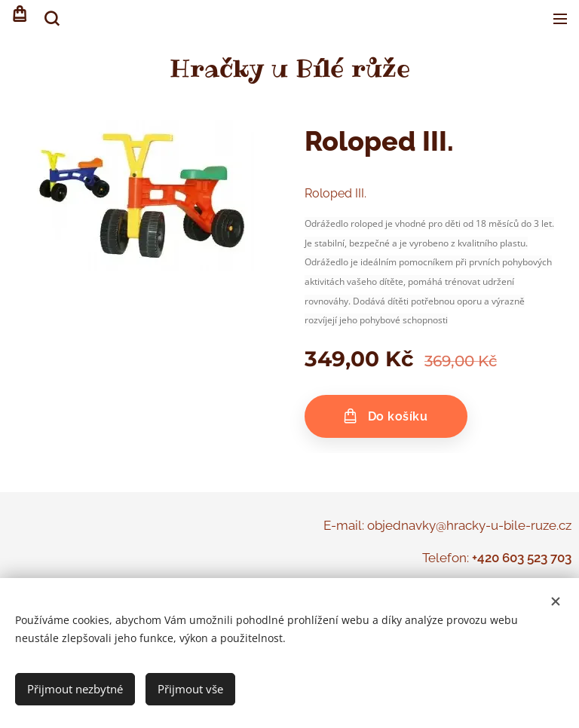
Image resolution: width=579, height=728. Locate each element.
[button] (51, 19)
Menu (560, 19)
